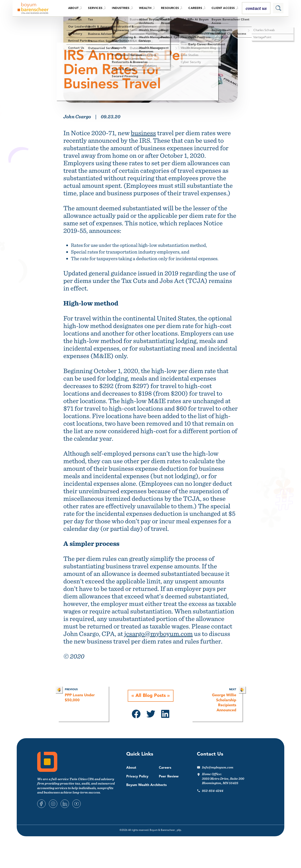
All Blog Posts (151, 696)
